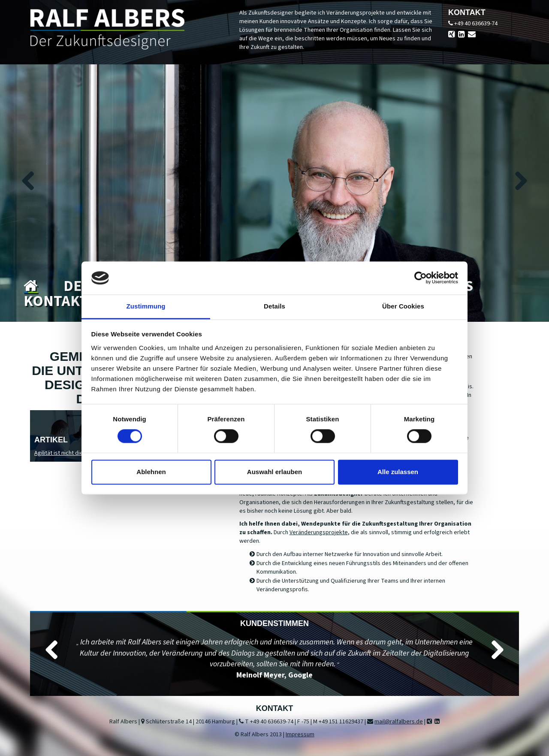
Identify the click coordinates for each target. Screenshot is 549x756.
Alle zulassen (398, 472)
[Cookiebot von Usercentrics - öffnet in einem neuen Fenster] (421, 278)
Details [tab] (274, 306)
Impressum (300, 735)
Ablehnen (151, 472)
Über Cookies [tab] (403, 306)
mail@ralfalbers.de (399, 722)
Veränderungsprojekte (319, 532)
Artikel (51, 440)
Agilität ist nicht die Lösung (69, 453)
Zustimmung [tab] (146, 306)
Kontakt (56, 301)
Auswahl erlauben (274, 472)
